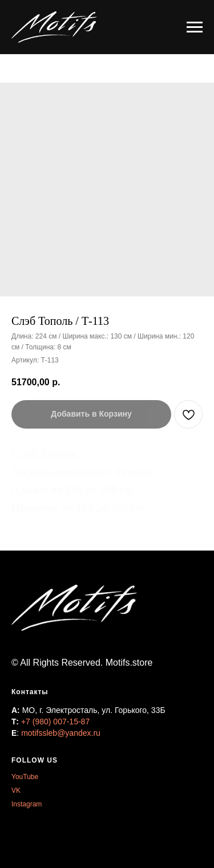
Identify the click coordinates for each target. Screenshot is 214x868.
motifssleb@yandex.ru (61, 733)
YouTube (25, 777)
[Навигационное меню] (195, 27)
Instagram (27, 804)
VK (16, 790)
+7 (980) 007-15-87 (55, 722)
